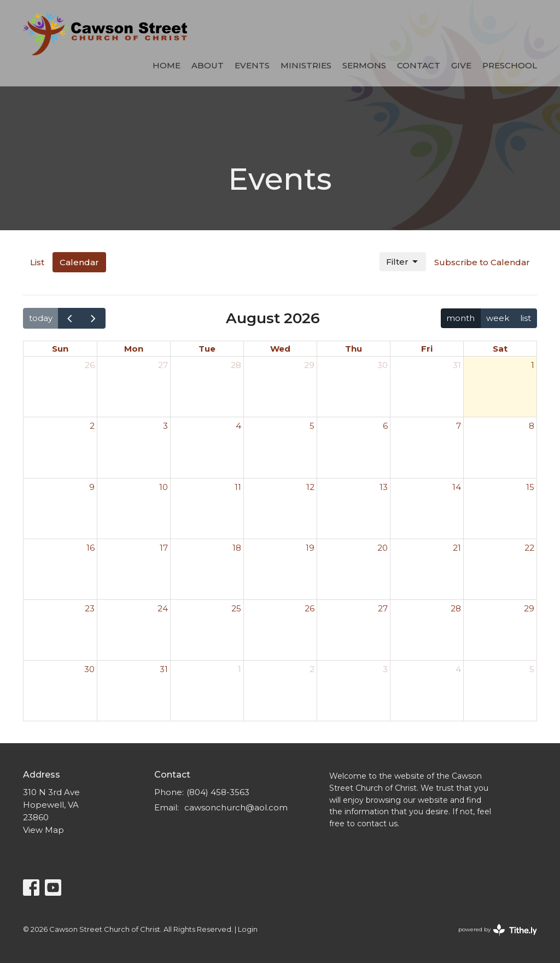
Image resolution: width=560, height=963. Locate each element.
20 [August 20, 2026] (383, 548)
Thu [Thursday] (354, 349)
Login (248, 929)
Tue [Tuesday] (207, 349)
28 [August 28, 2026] (456, 608)
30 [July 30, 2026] (383, 365)
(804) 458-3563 (218, 792)
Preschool (510, 65)
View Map (43, 830)
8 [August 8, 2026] (532, 426)
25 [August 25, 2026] (236, 608)
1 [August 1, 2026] (533, 365)
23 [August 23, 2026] (90, 608)
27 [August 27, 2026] (383, 608)
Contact (419, 65)
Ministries (306, 65)
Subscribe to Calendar (482, 262)
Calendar (79, 262)
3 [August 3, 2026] (165, 426)
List (37, 262)
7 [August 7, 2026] (459, 426)
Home (167, 65)
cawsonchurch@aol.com (236, 807)
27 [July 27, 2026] (163, 365)
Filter (403, 262)
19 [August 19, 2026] (310, 548)
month (460, 318)
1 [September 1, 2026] (240, 669)
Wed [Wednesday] (280, 349)
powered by (498, 930)
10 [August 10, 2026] (164, 487)
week (498, 318)
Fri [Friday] (427, 349)
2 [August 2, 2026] (92, 426)
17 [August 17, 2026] (164, 548)
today (41, 318)
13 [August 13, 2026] (384, 487)
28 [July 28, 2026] (236, 365)
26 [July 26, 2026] (90, 365)
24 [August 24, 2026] (163, 608)
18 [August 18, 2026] (237, 548)
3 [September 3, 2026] (385, 669)
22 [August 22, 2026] (529, 548)
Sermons (364, 65)
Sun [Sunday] (60, 349)
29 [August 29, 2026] (529, 608)
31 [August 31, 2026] (164, 669)
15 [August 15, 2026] (530, 487)
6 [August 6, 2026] (385, 426)
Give (461, 65)
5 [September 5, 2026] (532, 669)
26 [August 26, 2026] (310, 608)
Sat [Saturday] (500, 349)
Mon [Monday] (134, 349)
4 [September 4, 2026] (458, 669)
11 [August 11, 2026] (238, 487)
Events (252, 65)
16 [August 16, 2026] (91, 548)
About (208, 65)
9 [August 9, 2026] (92, 487)
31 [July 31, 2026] (457, 365)
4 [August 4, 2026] (238, 426)
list (526, 318)
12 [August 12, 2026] (310, 487)
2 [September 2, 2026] (312, 669)
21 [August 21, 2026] (457, 548)
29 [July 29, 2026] (309, 365)
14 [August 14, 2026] (457, 487)
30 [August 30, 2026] (89, 669)
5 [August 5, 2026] (312, 426)
